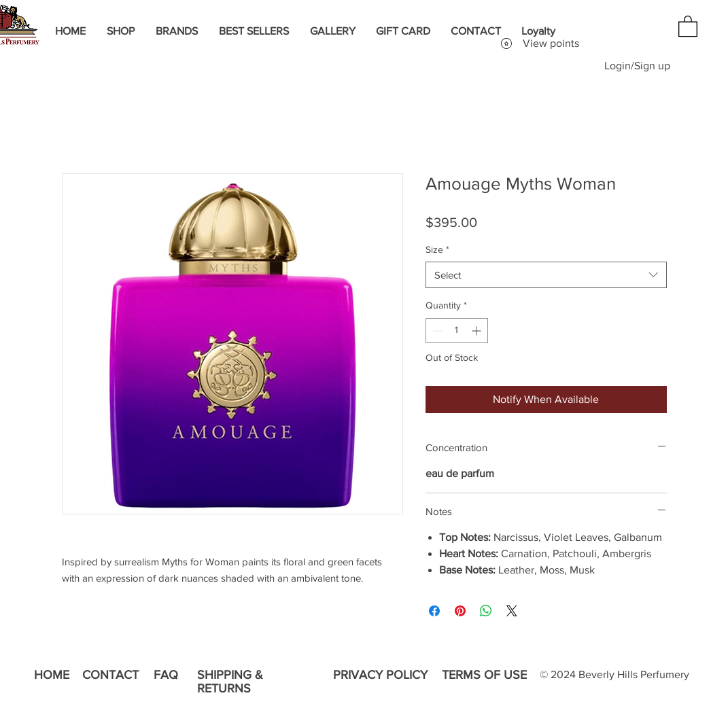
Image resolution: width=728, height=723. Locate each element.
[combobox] (546, 275)
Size (437, 249)
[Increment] (478, 331)
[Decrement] (436, 331)
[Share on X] (512, 611)
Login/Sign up (637, 66)
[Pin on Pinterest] (460, 611)
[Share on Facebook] (434, 611)
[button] (688, 25)
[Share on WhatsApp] (486, 611)
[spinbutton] (457, 331)
